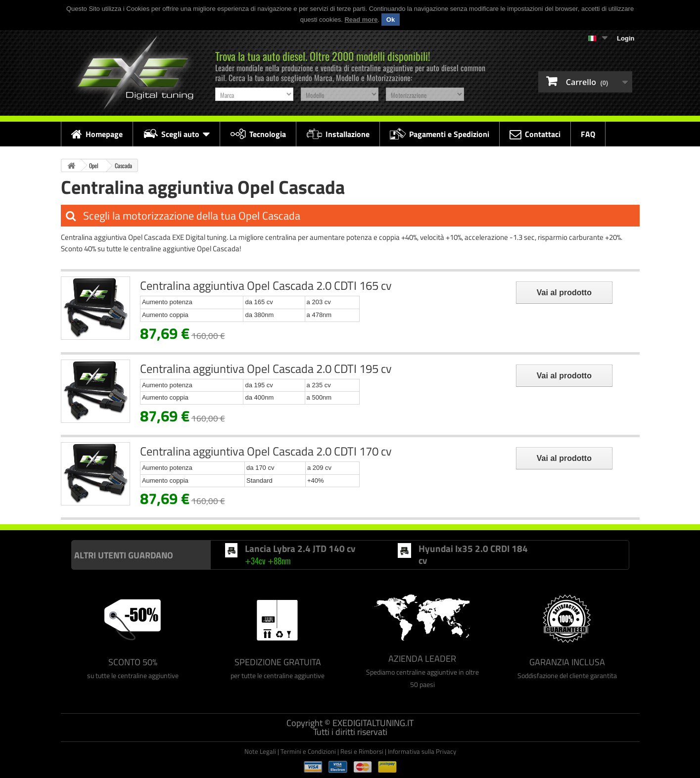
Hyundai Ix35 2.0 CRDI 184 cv (473, 554)
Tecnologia (258, 134)
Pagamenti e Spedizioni (440, 134)
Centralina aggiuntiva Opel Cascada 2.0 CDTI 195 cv (266, 368)
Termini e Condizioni (308, 751)
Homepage (97, 134)
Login (626, 38)
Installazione (338, 134)
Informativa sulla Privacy (422, 751)
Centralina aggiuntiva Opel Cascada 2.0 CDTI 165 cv (266, 285)
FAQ (588, 134)
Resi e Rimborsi (362, 751)
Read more (361, 20)
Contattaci (535, 134)
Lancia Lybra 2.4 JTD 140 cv (300, 548)
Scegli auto (176, 134)
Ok (391, 20)
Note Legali (260, 751)
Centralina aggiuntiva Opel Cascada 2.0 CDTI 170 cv (266, 451)
